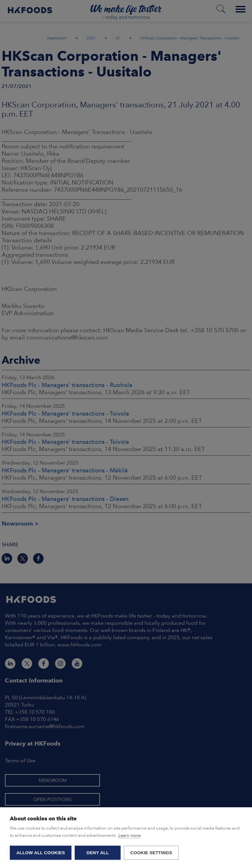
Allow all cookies (41, 853)
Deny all (98, 853)
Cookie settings (151, 853)
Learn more (129, 835)
